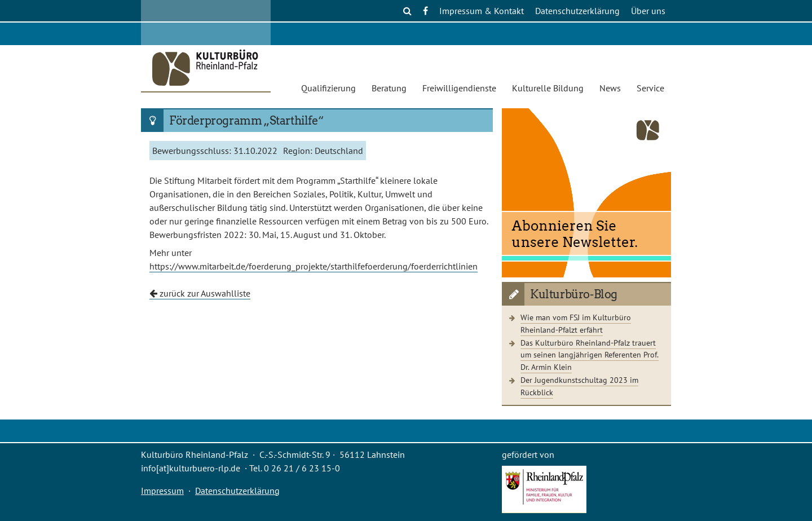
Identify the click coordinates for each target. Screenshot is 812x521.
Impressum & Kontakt (482, 11)
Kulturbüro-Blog (574, 294)
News (610, 88)
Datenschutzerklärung (577, 11)
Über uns (648, 11)
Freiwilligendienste (459, 88)
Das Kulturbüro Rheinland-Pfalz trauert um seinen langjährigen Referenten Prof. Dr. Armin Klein (590, 355)
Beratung (389, 88)
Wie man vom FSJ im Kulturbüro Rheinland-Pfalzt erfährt (576, 323)
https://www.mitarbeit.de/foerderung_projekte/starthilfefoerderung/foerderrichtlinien (314, 266)
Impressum (162, 491)
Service (650, 88)
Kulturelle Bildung (548, 88)
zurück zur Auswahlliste (200, 293)
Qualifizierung (328, 88)
